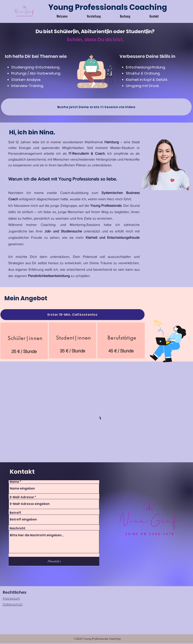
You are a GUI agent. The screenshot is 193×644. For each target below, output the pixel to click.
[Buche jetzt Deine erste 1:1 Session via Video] (96, 107)
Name (14, 482)
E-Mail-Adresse (22, 497)
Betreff (15, 513)
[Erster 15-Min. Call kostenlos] (72, 315)
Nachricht (18, 528)
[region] (24, 341)
